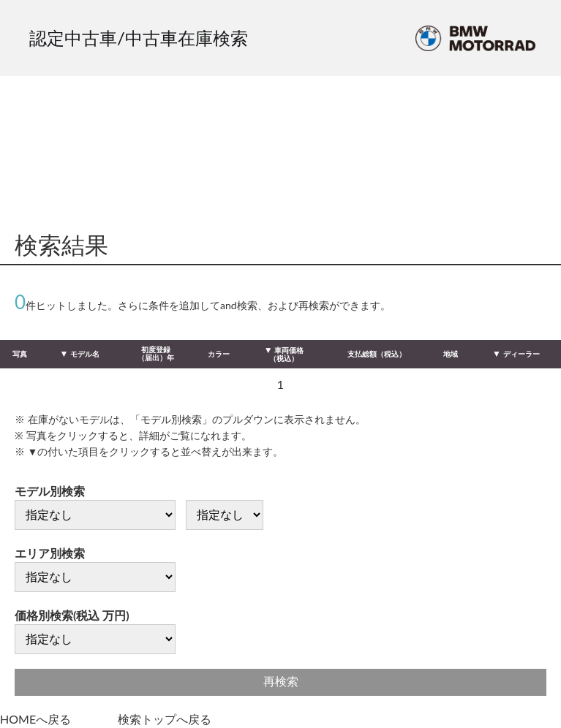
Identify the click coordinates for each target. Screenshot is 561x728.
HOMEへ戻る (35, 719)
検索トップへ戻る (165, 719)
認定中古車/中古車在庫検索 (139, 38)
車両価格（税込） (286, 354)
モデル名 (85, 354)
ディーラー (522, 354)
